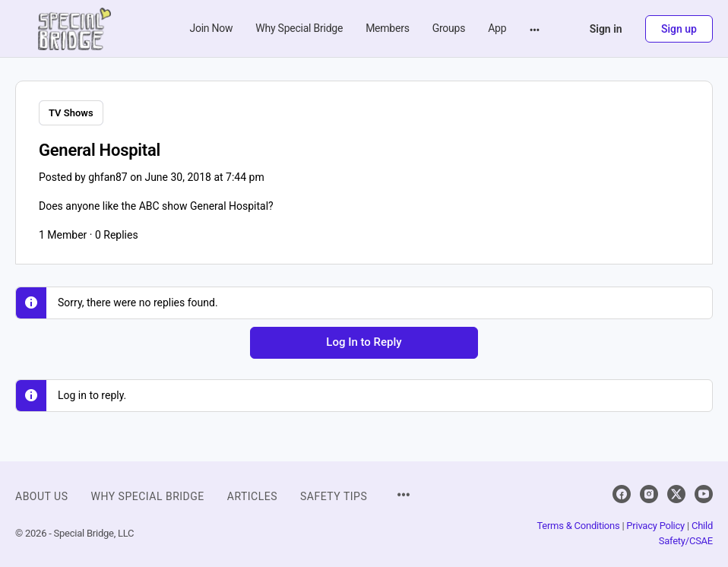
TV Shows (71, 113)
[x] (676, 493)
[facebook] (622, 493)
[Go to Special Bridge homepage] (74, 27)
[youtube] (704, 493)
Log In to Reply (364, 341)
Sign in (606, 29)
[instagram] (649, 493)
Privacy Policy (655, 524)
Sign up (679, 29)
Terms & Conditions (578, 524)
